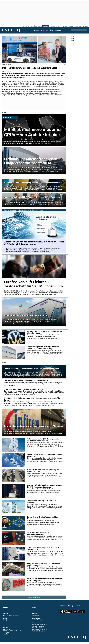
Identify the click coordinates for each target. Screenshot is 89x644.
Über (51, 30)
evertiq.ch (31, 26)
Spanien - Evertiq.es (38, 626)
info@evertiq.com (9, 620)
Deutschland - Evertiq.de (39, 624)
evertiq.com (38, 26)
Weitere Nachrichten (34, 597)
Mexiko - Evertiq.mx (38, 620)
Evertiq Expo (45, 30)
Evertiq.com (35, 615)
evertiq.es (52, 26)
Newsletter (58, 30)
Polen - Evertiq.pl (37, 628)
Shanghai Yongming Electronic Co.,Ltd (31, 210)
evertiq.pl (79, 26)
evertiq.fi (59, 26)
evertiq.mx (72, 26)
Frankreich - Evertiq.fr (38, 631)
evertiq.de (45, 26)
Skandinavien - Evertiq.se (39, 629)
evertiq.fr (65, 26)
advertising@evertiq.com (11, 615)
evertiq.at (24, 26)
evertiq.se (85, 26)
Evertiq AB (11, 30)
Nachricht (37, 30)
